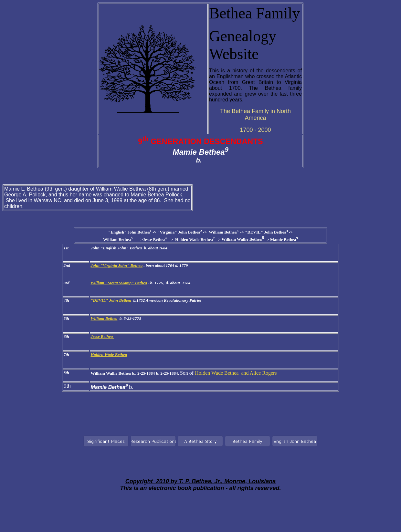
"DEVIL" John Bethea (111, 300)
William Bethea (104, 318)
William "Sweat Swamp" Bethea (119, 283)
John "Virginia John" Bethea (116, 265)
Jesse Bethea (102, 336)
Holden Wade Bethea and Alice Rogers (236, 373)
